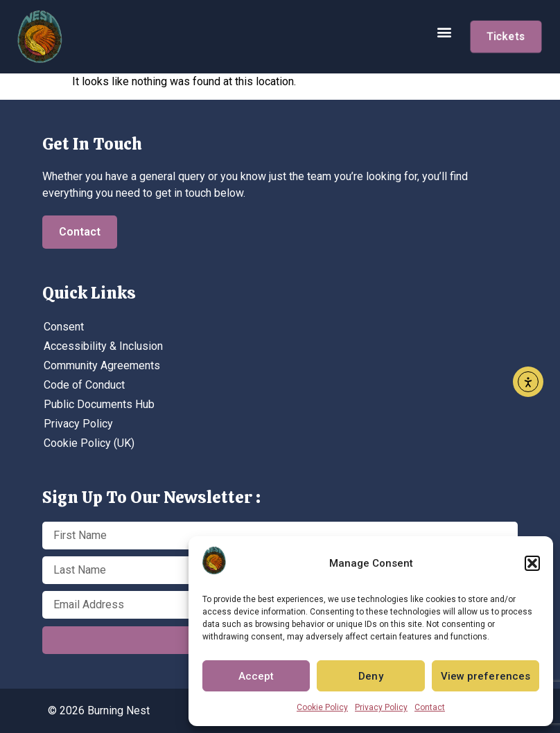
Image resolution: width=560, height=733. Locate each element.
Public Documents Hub (99, 404)
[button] (532, 563)
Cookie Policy (322, 707)
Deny (370, 676)
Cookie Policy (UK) (89, 443)
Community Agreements (102, 365)
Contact (430, 707)
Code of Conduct (84, 385)
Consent (64, 327)
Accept (256, 676)
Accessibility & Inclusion (103, 346)
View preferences (486, 676)
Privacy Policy (381, 707)
